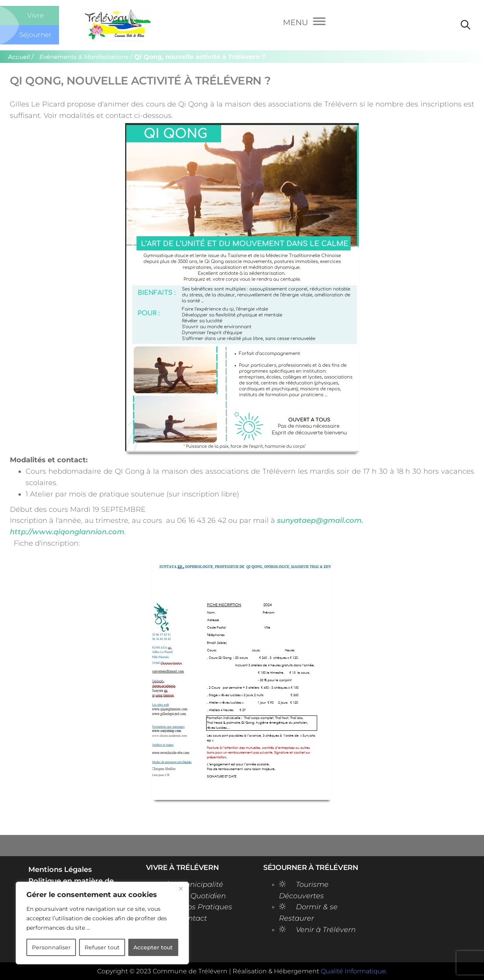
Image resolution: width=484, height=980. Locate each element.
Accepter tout (153, 947)
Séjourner (36, 35)
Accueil (19, 57)
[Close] (181, 888)
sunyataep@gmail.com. (320, 520)
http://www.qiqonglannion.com (67, 532)
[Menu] (304, 23)
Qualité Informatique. (354, 971)
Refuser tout (102, 947)
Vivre (36, 15)
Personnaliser (51, 947)
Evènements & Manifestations (84, 57)
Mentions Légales (60, 870)
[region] (102, 923)
